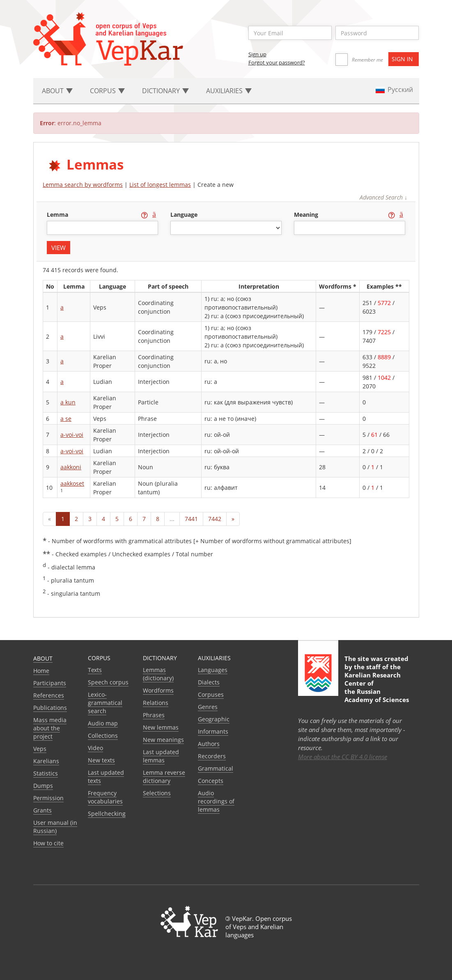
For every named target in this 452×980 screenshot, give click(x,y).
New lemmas (161, 727)
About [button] (57, 91)
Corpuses (211, 694)
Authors (209, 744)
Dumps (43, 786)
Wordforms (158, 690)
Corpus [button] (107, 91)
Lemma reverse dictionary (164, 777)
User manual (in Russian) (55, 827)
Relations (156, 703)
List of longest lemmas (160, 185)
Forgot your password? (277, 62)
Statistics (46, 773)
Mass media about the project (50, 728)
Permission (48, 798)
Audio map (103, 723)
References (49, 695)
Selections (157, 793)
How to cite (48, 843)
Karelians (46, 761)
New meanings (163, 740)
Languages (213, 670)
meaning (307, 215)
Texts (95, 670)
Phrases (154, 715)
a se (66, 419)
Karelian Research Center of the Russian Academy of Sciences (377, 687)
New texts (101, 760)
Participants (50, 683)
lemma (58, 215)
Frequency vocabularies (105, 797)
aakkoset (72, 483)
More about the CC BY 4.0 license (343, 757)
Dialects (209, 682)
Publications (50, 708)
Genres (208, 707)
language (184, 215)
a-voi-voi (72, 435)
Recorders (212, 756)
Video (95, 748)
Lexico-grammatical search (105, 703)
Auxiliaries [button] (229, 91)
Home (41, 671)
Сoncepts (211, 781)
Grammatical (216, 768)
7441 (191, 519)
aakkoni (71, 467)
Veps (40, 749)
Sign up (257, 54)
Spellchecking (107, 814)
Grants (42, 810)
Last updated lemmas (161, 756)
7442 (215, 519)
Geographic (214, 719)
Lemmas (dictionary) (158, 674)
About (43, 658)
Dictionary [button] (165, 91)
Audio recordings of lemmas (216, 801)
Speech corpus (108, 682)
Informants (213, 731)
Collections (103, 736)
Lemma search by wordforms (83, 185)
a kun (68, 402)
